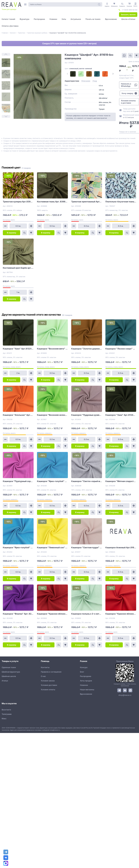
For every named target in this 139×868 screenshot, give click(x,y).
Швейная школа (9, 676)
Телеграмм (7, 714)
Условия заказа (48, 681)
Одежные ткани (9, 667)
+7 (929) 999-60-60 (130, 10)
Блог (82, 672)
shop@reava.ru (125, 695)
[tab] (72, 81)
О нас (43, 676)
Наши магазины (87, 690)
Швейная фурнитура (11, 672)
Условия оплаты (48, 690)
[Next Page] (113, 74)
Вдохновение (86, 694)
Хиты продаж (86, 681)
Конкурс (84, 667)
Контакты (45, 667)
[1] (6, 63)
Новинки (84, 685)
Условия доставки (49, 685)
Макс (4, 719)
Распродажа (86, 676)
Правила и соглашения (51, 672)
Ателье (5, 681)
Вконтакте (6, 710)
